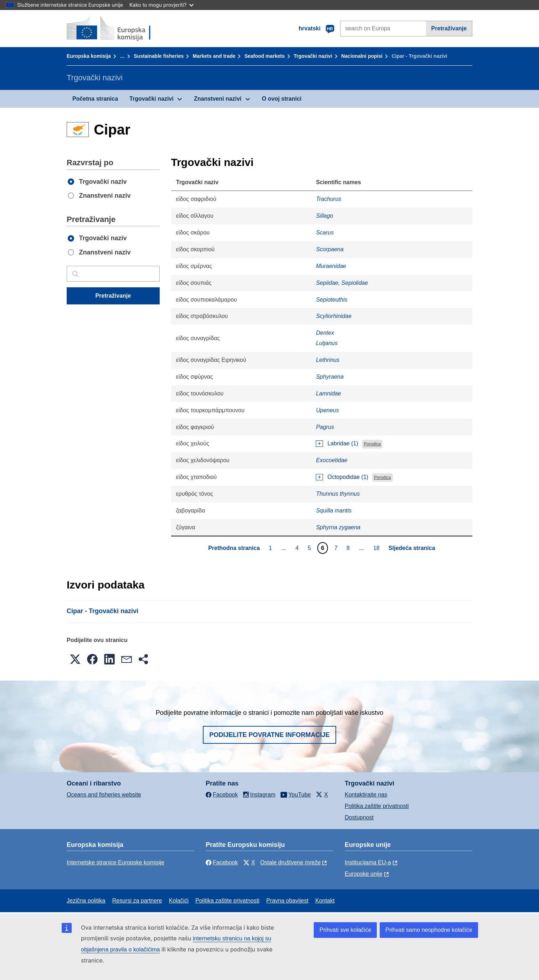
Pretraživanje (449, 28)
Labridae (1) (343, 443)
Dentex (325, 333)
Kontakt (325, 901)
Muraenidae (331, 266)
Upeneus (327, 410)
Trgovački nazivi (313, 56)
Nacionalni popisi (362, 56)
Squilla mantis (334, 511)
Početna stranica (95, 99)
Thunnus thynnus (338, 494)
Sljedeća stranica (412, 548)
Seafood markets (265, 56)
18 (377, 548)
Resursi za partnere (137, 901)
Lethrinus (328, 360)
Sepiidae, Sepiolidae (342, 283)
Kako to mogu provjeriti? (161, 5)
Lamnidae (328, 393)
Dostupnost (359, 817)
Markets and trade (214, 56)
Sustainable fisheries (159, 56)
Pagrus (325, 427)
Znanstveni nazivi (218, 99)
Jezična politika (86, 901)
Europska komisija (89, 56)
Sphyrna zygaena (338, 527)
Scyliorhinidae (334, 316)
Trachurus (328, 199)
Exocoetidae (332, 460)
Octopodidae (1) (348, 477)
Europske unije (364, 874)
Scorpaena (330, 249)
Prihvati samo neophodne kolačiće (429, 930)
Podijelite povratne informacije (269, 735)
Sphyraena (330, 377)
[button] (75, 659)
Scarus (325, 233)
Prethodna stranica (234, 548)
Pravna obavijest (287, 901)
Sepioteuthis (332, 300)
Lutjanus (327, 343)
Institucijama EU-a (368, 862)
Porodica (372, 444)
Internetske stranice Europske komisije (115, 862)
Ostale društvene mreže (291, 862)
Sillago (324, 216)
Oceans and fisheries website (104, 795)
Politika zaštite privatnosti (377, 806)
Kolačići (179, 901)
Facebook (222, 862)
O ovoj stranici (282, 99)
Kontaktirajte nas (366, 795)
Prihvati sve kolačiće (345, 930)
